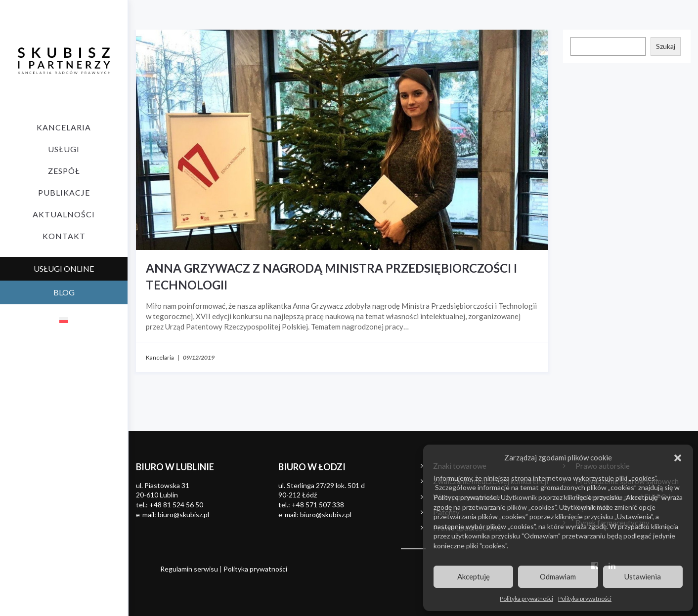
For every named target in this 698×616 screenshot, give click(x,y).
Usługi (64, 149)
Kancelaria (64, 127)
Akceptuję (474, 576)
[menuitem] (64, 320)
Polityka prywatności (526, 598)
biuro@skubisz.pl (183, 514)
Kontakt (64, 236)
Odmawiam (558, 576)
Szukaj (666, 46)
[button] (678, 458)
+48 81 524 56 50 (176, 505)
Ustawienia (643, 576)
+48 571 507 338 (318, 505)
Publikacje (64, 192)
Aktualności (64, 214)
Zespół (64, 171)
